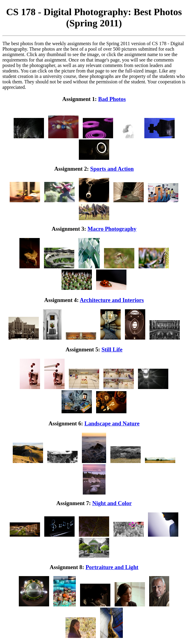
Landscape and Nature (112, 423)
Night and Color (112, 503)
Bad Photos (112, 99)
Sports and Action (112, 169)
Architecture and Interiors (112, 300)
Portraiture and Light (112, 567)
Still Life (112, 349)
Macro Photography (112, 229)
